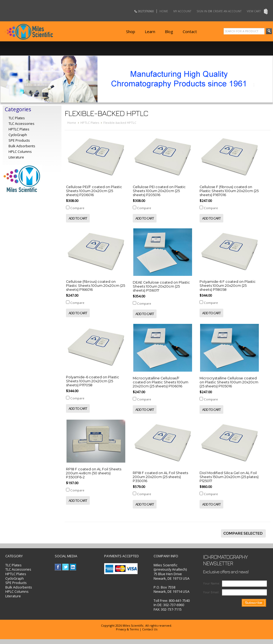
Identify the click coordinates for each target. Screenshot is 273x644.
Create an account (227, 11)
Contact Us (150, 629)
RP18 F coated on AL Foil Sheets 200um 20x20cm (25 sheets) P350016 (160, 477)
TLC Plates (13, 565)
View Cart (254, 11)
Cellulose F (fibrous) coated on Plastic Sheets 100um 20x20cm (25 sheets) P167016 (229, 191)
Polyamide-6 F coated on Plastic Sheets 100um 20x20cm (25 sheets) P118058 (228, 286)
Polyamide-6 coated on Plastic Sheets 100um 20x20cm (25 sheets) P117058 (93, 381)
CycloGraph (15, 578)
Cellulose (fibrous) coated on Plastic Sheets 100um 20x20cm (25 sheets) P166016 (95, 286)
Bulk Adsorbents (22, 146)
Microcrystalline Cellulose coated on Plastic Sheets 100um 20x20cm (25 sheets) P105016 (229, 382)
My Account (182, 11)
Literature (16, 157)
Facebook (58, 567)
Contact (190, 31)
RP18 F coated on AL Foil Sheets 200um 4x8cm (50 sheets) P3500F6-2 (94, 473)
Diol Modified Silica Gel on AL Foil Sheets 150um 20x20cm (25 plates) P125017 (229, 477)
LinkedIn (73, 567)
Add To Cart (78, 218)
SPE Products (19, 140)
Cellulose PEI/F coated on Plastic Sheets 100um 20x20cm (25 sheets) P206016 (94, 191)
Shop (131, 31)
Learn (150, 31)
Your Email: (211, 592)
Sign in (202, 11)
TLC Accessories (22, 124)
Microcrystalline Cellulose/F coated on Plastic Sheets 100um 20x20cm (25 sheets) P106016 (161, 382)
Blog (169, 31)
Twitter (66, 567)
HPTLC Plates (90, 123)
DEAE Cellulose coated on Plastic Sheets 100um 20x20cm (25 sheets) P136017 (161, 286)
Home (164, 11)
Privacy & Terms (127, 629)
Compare (77, 208)
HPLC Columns (20, 152)
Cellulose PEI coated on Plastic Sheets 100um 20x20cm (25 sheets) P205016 (159, 191)
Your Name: (212, 583)
